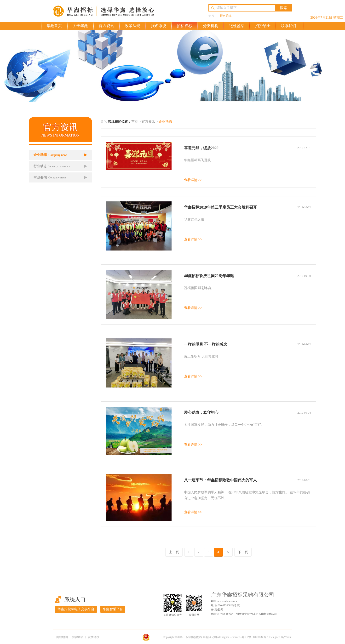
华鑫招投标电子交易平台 (76, 609)
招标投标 (184, 26)
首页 (135, 122)
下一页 (243, 552)
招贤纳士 (263, 26)
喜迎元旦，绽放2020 (201, 148)
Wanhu (288, 637)
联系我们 (288, 26)
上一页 (174, 552)
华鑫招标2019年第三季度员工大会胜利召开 (220, 207)
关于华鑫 (80, 26)
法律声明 (78, 637)
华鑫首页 (54, 26)
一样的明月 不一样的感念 (206, 344)
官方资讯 (106, 26)
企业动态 (50, 155)
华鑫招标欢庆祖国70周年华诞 (209, 276)
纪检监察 (237, 26)
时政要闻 (50, 177)
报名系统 (226, 16)
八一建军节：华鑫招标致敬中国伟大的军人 (220, 480)
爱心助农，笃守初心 (201, 413)
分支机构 (211, 26)
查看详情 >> (193, 180)
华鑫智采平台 (113, 609)
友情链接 (94, 637)
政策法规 (132, 26)
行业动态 (52, 166)
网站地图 (62, 637)
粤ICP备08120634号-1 (255, 637)
